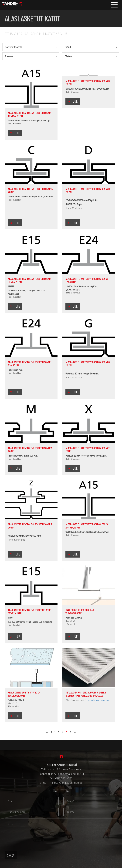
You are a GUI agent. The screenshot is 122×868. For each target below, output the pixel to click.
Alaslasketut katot (38, 34)
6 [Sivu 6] (70, 732)
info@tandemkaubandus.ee (97, 700)
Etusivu (11, 34)
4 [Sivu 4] (63, 732)
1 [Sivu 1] (51, 732)
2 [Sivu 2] (55, 732)
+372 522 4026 (64, 778)
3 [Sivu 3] (59, 732)
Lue (18, 133)
